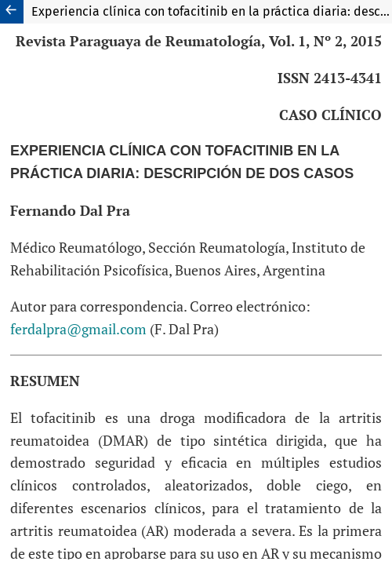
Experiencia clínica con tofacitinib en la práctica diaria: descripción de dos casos (212, 11)
